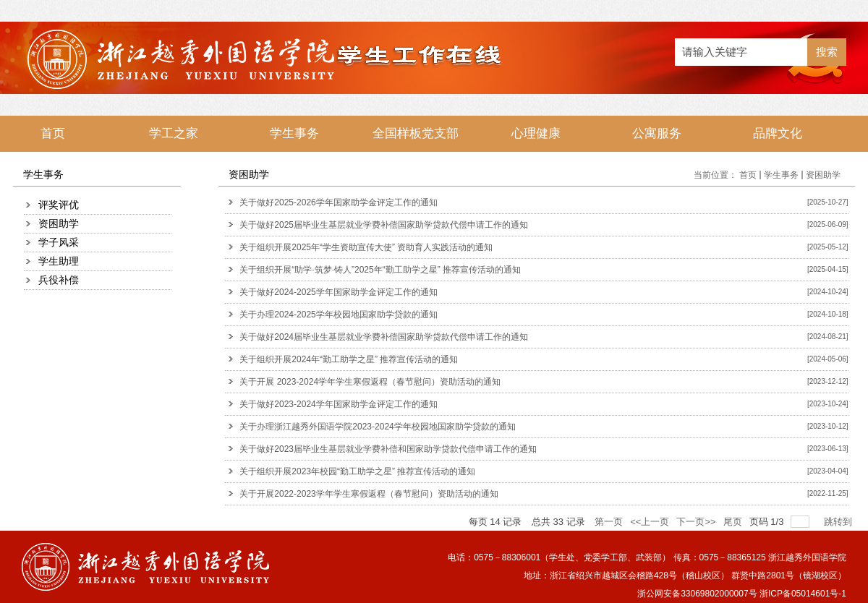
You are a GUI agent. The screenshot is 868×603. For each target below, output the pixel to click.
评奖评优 (59, 205)
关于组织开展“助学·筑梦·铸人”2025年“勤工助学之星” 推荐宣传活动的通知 (380, 270)
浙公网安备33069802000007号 (697, 594)
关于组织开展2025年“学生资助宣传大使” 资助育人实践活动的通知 (366, 247)
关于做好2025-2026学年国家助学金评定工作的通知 (338, 202)
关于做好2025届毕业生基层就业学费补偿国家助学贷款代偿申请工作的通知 (384, 225)
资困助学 (59, 223)
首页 (748, 175)
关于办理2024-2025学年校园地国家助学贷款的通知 (338, 315)
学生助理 (59, 261)
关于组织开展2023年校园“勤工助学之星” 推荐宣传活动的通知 (357, 471)
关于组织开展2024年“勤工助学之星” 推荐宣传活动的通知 (349, 359)
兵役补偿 (59, 280)
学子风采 (59, 242)
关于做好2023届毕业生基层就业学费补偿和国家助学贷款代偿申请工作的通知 (388, 449)
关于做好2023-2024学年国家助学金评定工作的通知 (338, 404)
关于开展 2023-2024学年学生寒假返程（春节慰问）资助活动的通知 (370, 382)
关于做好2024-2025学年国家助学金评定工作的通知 (338, 292)
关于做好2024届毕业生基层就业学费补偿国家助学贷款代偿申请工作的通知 (384, 337)
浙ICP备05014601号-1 (803, 594)
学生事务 (781, 175)
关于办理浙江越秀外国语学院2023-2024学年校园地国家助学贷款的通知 (377, 427)
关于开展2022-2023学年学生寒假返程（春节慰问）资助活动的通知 (369, 494)
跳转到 (839, 522)
